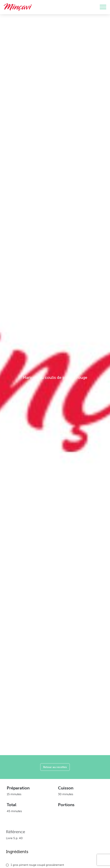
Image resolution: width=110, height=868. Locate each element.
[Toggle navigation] (103, 7)
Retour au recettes (55, 767)
